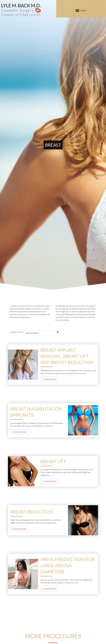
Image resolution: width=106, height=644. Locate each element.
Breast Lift (53, 461)
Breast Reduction (32, 512)
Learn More (49, 379)
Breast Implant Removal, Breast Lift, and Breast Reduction (67, 356)
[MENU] (81, 11)
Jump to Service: (17, 332)
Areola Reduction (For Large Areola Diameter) (68, 565)
